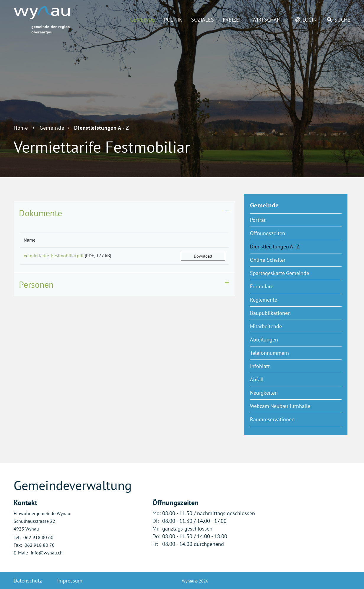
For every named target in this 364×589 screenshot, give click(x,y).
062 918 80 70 (40, 545)
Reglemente (264, 300)
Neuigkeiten (264, 393)
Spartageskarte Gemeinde (279, 273)
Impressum (70, 581)
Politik (173, 20)
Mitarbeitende (266, 326)
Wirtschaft (267, 20)
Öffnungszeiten (268, 233)
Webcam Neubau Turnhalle (280, 406)
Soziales (203, 20)
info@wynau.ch (47, 553)
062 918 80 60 (38, 537)
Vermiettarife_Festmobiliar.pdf (54, 256)
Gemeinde (143, 20)
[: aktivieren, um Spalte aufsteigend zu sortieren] (203, 240)
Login (310, 20)
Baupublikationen (270, 313)
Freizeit (233, 20)
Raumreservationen (272, 419)
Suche (342, 20)
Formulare (262, 286)
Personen (36, 284)
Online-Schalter (268, 260)
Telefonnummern (269, 353)
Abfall (257, 379)
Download (203, 256)
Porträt (258, 220)
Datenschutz (28, 581)
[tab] (124, 213)
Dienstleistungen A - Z (289, 246)
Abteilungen (264, 340)
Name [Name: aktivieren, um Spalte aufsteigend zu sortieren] (30, 240)
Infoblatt (260, 366)
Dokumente (40, 213)
